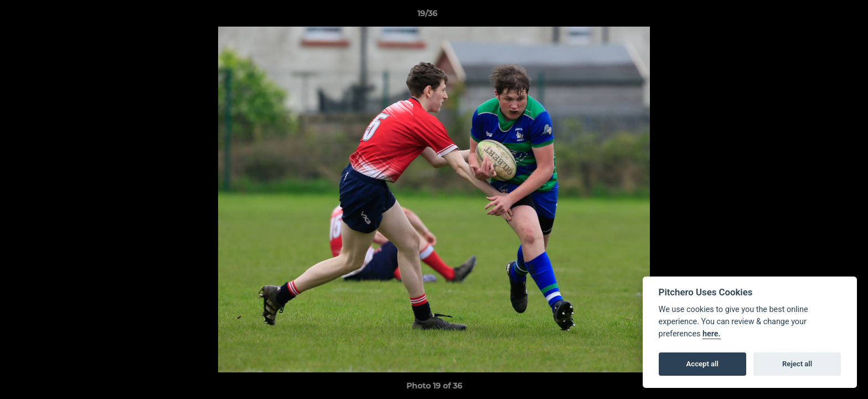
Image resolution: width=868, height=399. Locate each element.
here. (712, 334)
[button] (821, 16)
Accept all (702, 364)
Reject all (797, 364)
